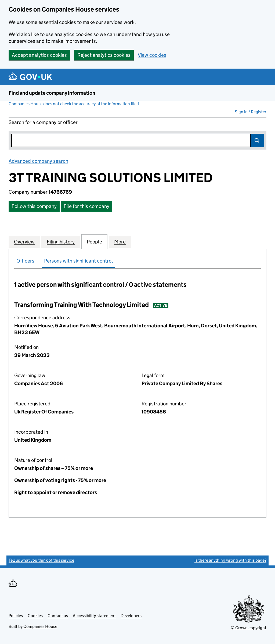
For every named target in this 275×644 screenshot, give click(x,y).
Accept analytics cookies (39, 55)
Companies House (40, 626)
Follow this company (34, 206)
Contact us (58, 616)
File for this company (86, 206)
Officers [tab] (25, 261)
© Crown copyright (249, 628)
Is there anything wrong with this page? (230, 560)
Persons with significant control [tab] (78, 261)
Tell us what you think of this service (41, 560)
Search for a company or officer (43, 122)
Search (257, 140)
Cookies (35, 616)
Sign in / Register (251, 112)
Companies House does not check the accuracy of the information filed (74, 104)
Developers (131, 616)
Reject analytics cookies (104, 55)
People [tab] (94, 242)
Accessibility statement (94, 616)
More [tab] (120, 242)
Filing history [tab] (61, 242)
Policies (16, 616)
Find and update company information (52, 93)
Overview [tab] (24, 242)
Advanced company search (38, 161)
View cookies (152, 55)
